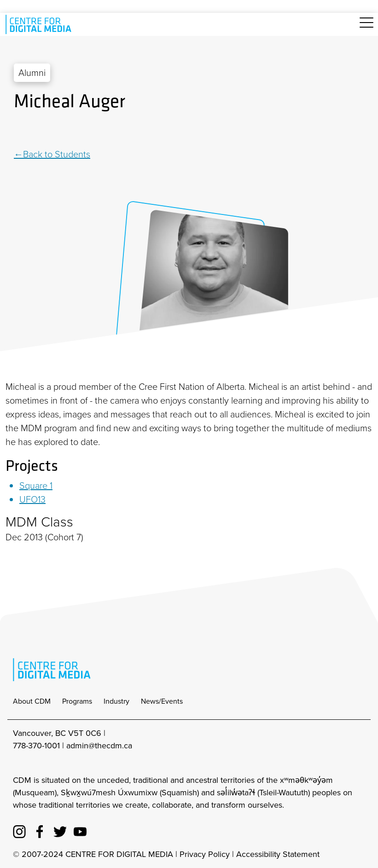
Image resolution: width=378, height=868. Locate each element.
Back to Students (57, 154)
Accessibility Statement (278, 854)
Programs (77, 701)
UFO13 (32, 499)
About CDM (32, 701)
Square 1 (36, 486)
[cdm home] (40, 24)
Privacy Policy (205, 854)
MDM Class (39, 522)
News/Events (162, 701)
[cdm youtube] (80, 830)
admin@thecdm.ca (99, 746)
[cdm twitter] (60, 830)
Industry (116, 701)
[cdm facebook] (40, 830)
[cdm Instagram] (19, 830)
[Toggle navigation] (366, 28)
